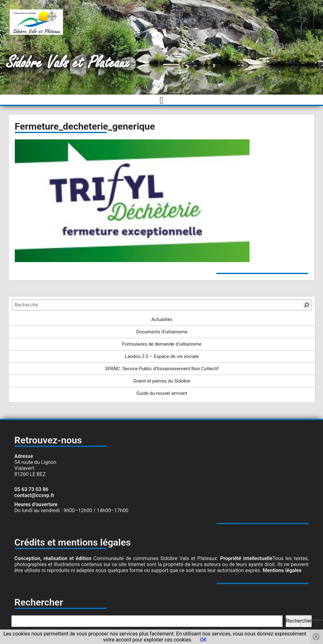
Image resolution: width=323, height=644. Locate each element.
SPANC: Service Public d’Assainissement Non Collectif (162, 369)
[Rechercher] (307, 305)
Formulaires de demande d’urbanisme (162, 344)
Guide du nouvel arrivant (162, 393)
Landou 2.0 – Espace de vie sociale (162, 356)
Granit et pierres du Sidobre (162, 381)
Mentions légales (282, 570)
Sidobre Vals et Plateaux (68, 63)
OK (203, 640)
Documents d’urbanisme (162, 332)
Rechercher (299, 621)
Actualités (162, 319)
